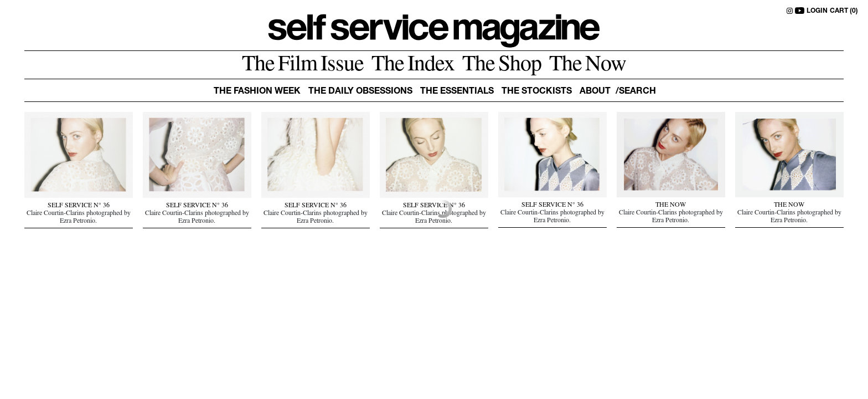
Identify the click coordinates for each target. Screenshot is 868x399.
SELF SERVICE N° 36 (79, 206)
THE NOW (671, 206)
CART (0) (844, 11)
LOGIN (817, 11)
